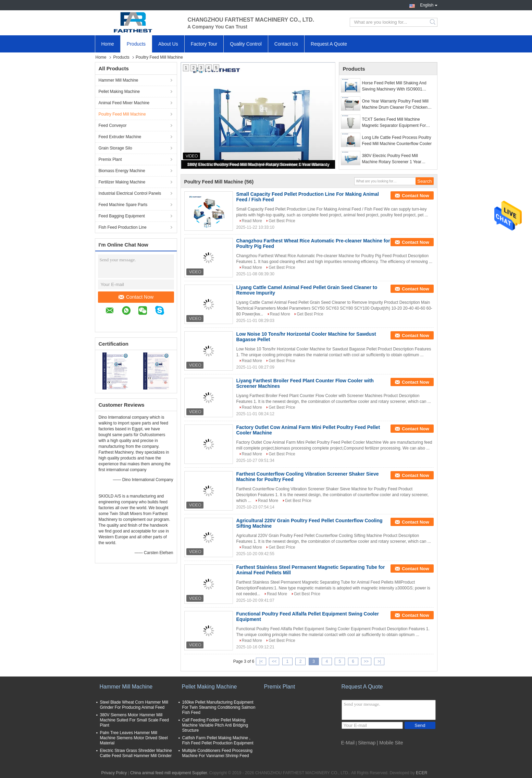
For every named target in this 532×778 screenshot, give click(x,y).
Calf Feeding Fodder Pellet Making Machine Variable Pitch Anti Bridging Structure (215, 725)
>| (379, 661)
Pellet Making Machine (119, 92)
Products (136, 44)
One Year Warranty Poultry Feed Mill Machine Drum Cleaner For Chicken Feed (395, 105)
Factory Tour (204, 44)
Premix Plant (110, 159)
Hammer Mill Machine (119, 80)
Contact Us (286, 44)
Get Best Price (282, 221)
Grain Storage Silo (115, 148)
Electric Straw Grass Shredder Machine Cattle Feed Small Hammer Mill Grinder (136, 753)
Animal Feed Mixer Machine (124, 103)
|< (261, 661)
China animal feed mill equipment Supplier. (170, 773)
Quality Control (246, 44)
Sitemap (367, 743)
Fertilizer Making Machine (122, 182)
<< (274, 661)
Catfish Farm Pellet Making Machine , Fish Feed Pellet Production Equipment (218, 740)
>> (366, 661)
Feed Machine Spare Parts (123, 205)
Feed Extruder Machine (120, 137)
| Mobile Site (390, 743)
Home (108, 44)
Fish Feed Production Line (123, 227)
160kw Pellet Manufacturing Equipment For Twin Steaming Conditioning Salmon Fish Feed (219, 707)
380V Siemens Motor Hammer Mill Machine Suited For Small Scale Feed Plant (134, 720)
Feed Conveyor (113, 125)
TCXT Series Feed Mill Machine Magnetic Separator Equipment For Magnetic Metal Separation (394, 123)
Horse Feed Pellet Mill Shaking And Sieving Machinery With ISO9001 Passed (394, 86)
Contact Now (136, 297)
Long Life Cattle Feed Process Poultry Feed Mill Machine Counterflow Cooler (397, 141)
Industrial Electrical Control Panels (130, 193)
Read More (252, 221)
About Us (168, 44)
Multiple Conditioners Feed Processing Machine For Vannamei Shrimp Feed (217, 753)
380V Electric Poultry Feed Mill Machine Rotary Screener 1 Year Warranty (258, 165)
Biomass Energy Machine (122, 171)
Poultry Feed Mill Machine (122, 114)
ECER (422, 773)
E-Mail (348, 743)
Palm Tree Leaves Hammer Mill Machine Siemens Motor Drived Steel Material (134, 738)
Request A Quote (329, 44)
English (429, 4)
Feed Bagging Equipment (122, 216)
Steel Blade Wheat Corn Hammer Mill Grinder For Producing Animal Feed (134, 705)
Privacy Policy (114, 773)
